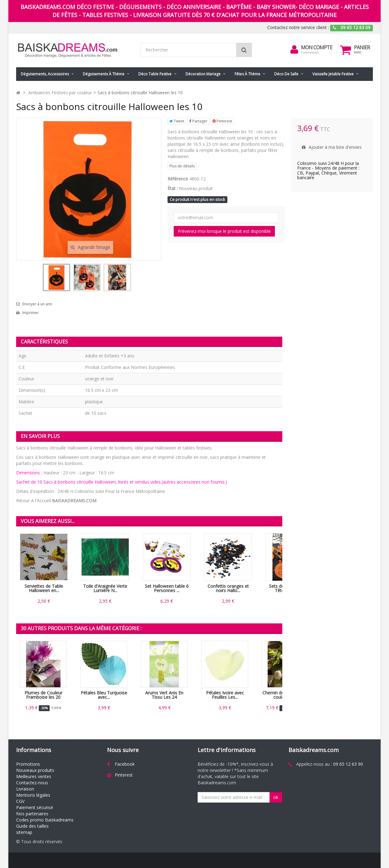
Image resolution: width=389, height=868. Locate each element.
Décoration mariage (203, 74)
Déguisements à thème (104, 74)
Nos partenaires (32, 814)
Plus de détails (182, 166)
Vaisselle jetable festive (333, 74)
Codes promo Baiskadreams (45, 820)
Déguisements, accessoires (45, 74)
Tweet (177, 121)
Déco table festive (155, 74)
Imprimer (31, 313)
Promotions (28, 764)
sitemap (24, 832)
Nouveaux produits (35, 770)
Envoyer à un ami (37, 304)
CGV (20, 801)
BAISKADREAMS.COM (74, 500)
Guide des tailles (32, 826)
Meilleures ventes (34, 776)
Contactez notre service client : (298, 27)
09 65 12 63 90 (348, 764)
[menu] (294, 50)
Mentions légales (33, 795)
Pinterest (222, 121)
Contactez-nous (32, 783)
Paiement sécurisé (35, 807)
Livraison (25, 789)
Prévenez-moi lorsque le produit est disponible (224, 231)
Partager (198, 121)
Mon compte (317, 47)
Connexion (310, 52)
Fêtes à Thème (247, 74)
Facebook (125, 764)
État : (173, 188)
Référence (178, 179)
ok (276, 797)
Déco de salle (286, 74)
